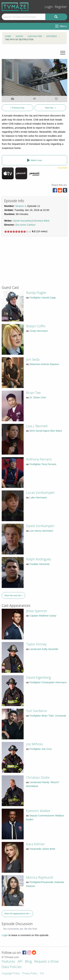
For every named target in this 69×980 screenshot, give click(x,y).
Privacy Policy (30, 973)
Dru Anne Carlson (25, 225)
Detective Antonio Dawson (44, 364)
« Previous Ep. (17, 108)
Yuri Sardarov (37, 711)
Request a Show (46, 962)
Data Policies (12, 967)
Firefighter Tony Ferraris (43, 464)
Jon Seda (33, 359)
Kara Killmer (36, 844)
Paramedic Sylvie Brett (42, 849)
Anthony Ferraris (39, 459)
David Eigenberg (38, 677)
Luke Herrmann (38, 497)
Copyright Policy (11, 973)
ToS (42, 973)
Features (8, 962)
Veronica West (41, 221)
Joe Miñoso (35, 744)
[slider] (18, 232)
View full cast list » (13, 595)
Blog (28, 962)
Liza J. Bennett (37, 426)
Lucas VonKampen (40, 493)
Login (49, 7)
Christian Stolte (38, 777)
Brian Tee (33, 393)
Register (61, 7)
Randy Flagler (36, 293)
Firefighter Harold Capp (43, 298)
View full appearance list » (17, 914)
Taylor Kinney (36, 644)
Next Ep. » (50, 108)
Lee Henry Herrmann (41, 531)
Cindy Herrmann (39, 331)
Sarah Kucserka (22, 221)
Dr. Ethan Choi (38, 397)
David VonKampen (40, 526)
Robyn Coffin (36, 326)
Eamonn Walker (38, 811)
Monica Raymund (39, 877)
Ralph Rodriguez (39, 559)
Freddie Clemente (40, 564)
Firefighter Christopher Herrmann (48, 682)
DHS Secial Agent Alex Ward (46, 431)
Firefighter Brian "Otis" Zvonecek (48, 716)
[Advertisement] (27, 262)
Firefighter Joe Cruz (41, 749)
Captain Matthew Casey (43, 616)
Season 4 (21, 206)
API (20, 962)
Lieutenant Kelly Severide (44, 649)
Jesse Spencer (37, 611)
